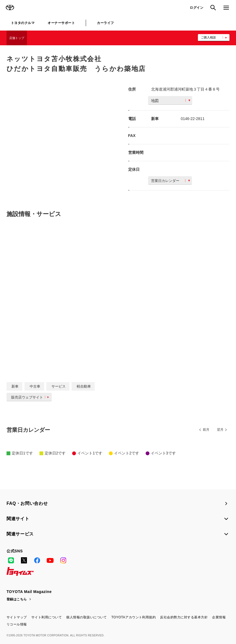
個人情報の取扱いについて (87, 617)
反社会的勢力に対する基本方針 (184, 617)
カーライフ (105, 23)
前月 (206, 430)
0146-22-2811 (193, 119)
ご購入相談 (208, 37)
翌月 (220, 430)
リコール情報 (17, 624)
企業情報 (219, 617)
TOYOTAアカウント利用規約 (134, 617)
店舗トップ (17, 38)
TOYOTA (10, 8)
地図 (171, 101)
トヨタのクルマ (23, 23)
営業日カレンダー (171, 181)
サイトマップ (17, 617)
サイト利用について (47, 617)
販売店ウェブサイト (31, 397)
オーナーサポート (61, 23)
